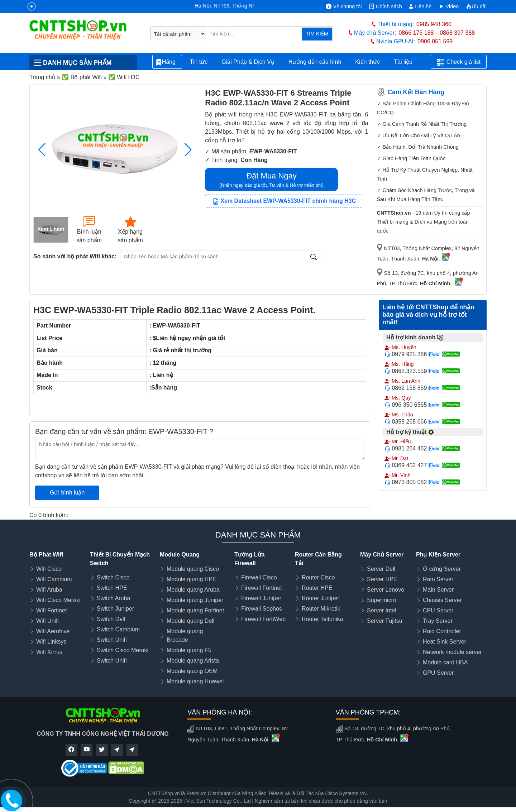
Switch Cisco (113, 577)
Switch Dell (111, 619)
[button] (188, 150)
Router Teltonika (322, 619)
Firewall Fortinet (262, 588)
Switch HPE (112, 588)
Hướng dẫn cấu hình (315, 62)
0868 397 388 (457, 33)
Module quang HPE (192, 579)
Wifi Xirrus (49, 652)
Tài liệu (407, 62)
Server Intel (382, 610)
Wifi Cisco (49, 569)
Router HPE (317, 588)
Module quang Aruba (193, 590)
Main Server (438, 590)
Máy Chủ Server (382, 555)
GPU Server (438, 673)
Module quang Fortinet (195, 610)
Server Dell (381, 569)
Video (449, 6)
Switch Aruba (113, 598)
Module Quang (180, 555)
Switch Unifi (112, 640)
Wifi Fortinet (51, 610)
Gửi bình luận (67, 493)
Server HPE (382, 579)
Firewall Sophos (262, 609)
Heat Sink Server (445, 642)
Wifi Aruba (49, 590)
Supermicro (382, 600)
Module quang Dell (190, 621)
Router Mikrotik (321, 609)
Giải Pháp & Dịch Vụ (248, 62)
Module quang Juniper (195, 600)
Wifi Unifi (47, 621)
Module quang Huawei (195, 681)
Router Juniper (321, 598)
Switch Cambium (118, 629)
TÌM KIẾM (317, 34)
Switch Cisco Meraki (123, 650)
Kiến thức (367, 62)
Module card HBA (445, 662)
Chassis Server (442, 600)
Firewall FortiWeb (263, 619)
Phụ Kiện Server (438, 555)
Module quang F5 (189, 650)
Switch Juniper (115, 609)
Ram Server (438, 579)
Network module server (452, 652)
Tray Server (438, 621)
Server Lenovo (386, 590)
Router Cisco (318, 577)
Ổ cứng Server (442, 569)
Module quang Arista (193, 661)
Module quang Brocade (185, 636)
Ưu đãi (476, 6)
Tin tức (199, 62)
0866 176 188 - (418, 33)
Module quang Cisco (193, 569)
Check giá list (459, 62)
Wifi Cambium (54, 579)
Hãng (167, 62)
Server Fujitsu (385, 621)
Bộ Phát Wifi (46, 555)
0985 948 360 (434, 24)
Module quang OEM (192, 671)
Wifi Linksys (51, 642)
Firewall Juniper (261, 598)
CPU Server (438, 610)
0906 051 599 (435, 41)
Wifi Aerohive (53, 631)
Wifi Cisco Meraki (58, 600)
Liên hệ (420, 6)
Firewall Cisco (259, 577)
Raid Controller (442, 631)
